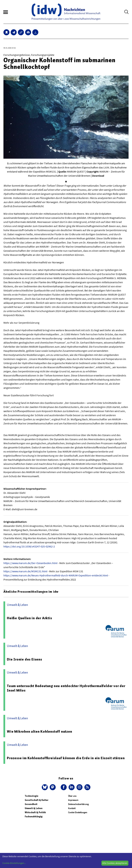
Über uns (72, 796)
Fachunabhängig (34, 817)
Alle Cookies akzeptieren (115, 863)
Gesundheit (31, 804)
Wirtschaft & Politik (35, 812)
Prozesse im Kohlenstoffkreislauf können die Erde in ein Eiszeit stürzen (66, 758)
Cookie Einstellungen (78, 812)
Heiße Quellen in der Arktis (29, 618)
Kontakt (72, 808)
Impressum (73, 800)
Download (98, 176)
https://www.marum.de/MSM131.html (25, 571)
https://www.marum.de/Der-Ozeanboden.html (30, 563)
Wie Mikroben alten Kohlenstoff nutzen (40, 731)
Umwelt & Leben (34, 808)
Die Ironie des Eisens (24, 659)
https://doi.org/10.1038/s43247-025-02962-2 (29, 546)
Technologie (32, 796)
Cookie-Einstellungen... (14, 863)
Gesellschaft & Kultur (37, 800)
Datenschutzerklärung (78, 804)
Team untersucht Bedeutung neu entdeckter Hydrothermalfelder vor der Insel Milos (66, 688)
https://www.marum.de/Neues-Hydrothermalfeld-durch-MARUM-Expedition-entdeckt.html (56, 575)
